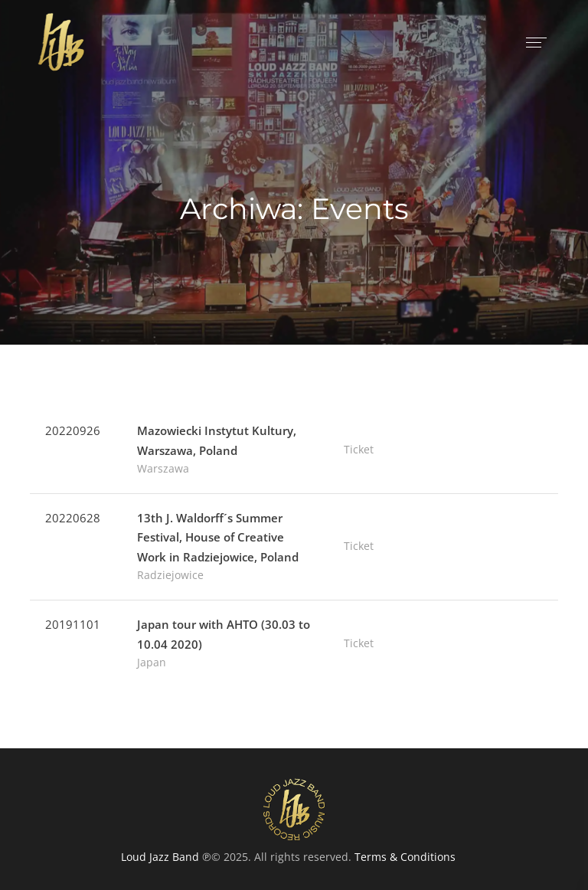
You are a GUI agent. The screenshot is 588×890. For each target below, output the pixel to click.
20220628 (73, 518)
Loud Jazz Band (160, 857)
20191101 (73, 624)
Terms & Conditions (405, 857)
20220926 (73, 430)
